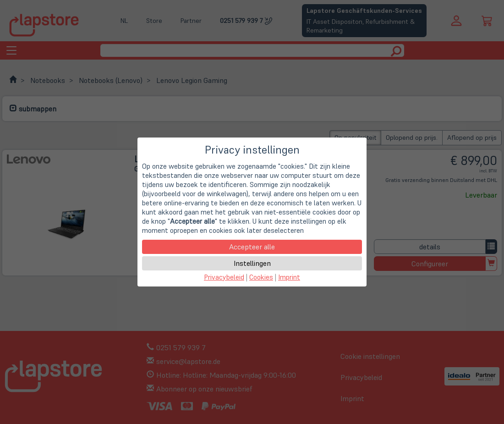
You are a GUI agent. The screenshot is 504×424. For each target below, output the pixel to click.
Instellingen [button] (252, 263)
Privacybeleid (224, 277)
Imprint (289, 277)
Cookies (261, 277)
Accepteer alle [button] (252, 247)
